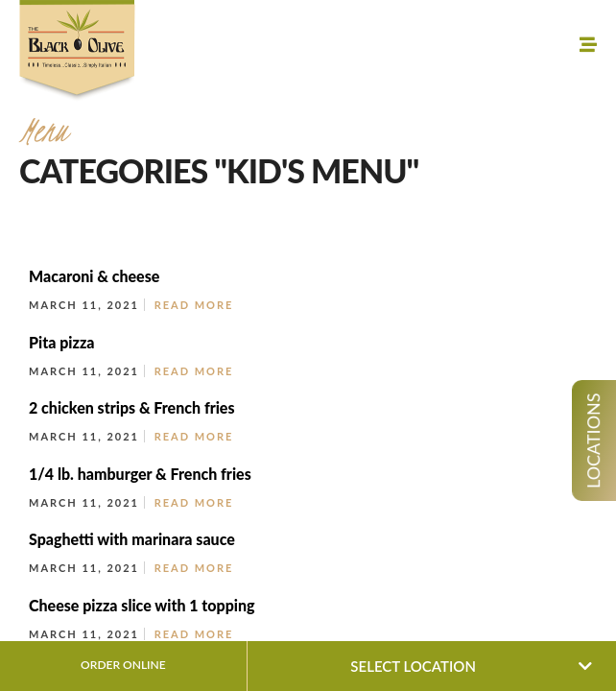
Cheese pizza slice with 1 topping (142, 605)
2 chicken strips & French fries (132, 407)
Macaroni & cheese (94, 276)
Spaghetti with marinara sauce (132, 539)
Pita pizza (62, 342)
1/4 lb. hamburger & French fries (140, 474)
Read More (194, 305)
